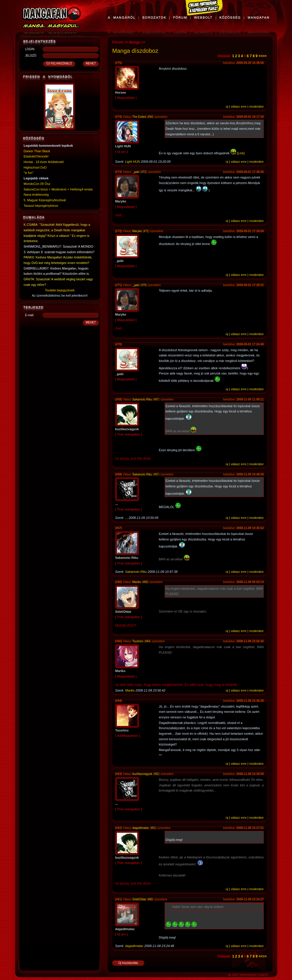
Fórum (118, 42)
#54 (150, 117)
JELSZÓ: (31, 56)
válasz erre (239, 106)
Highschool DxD (35, 167)
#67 (156, 399)
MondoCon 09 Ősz (37, 184)
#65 (145, 582)
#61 (153, 828)
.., (126, 518)
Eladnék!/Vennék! (36, 156)
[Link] (241, 153)
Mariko (137, 582)
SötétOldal (139, 899)
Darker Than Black (37, 151)
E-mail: (30, 315)
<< (261, 56)
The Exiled (139, 117)
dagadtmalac (141, 828)
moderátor (256, 106)
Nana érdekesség (36, 195)
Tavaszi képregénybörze (41, 206)
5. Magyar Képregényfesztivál (45, 200)
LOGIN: (30, 49)
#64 (148, 641)
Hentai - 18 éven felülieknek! (44, 162)
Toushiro (138, 641)
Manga (135, 42)
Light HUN (132, 162)
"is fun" (29, 173)
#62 (156, 774)
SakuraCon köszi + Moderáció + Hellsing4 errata (58, 189)
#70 (144, 285)
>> (265, 56)
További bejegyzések (60, 290)
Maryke (137, 231)
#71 (146, 231)
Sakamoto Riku (142, 399)
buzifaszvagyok (142, 774)
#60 (150, 899)
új (227, 106)
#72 (144, 172)
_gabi (136, 172)
